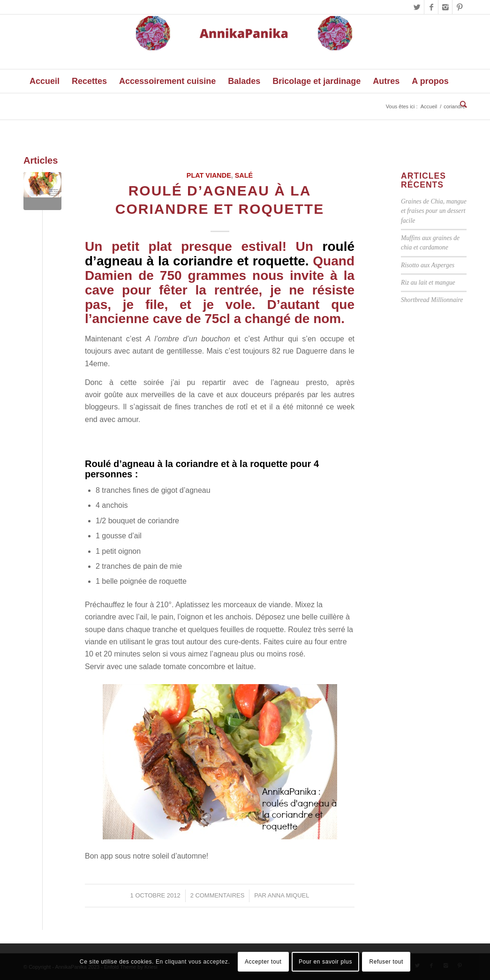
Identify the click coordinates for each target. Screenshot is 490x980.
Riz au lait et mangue (428, 283)
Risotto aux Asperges (428, 265)
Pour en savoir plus (325, 962)
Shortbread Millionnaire (432, 300)
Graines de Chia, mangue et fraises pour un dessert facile (434, 211)
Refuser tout (386, 962)
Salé (244, 175)
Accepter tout (263, 962)
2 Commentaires (218, 895)
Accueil (429, 106)
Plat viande (209, 175)
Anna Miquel (289, 895)
